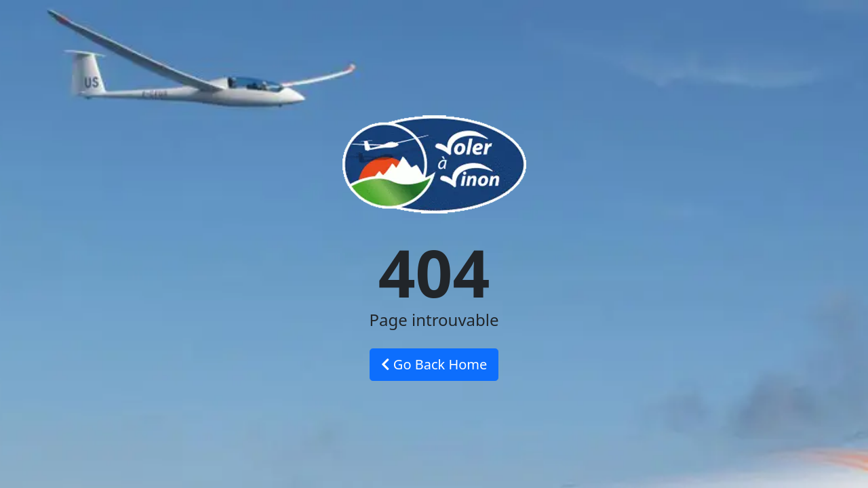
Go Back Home (434, 364)
